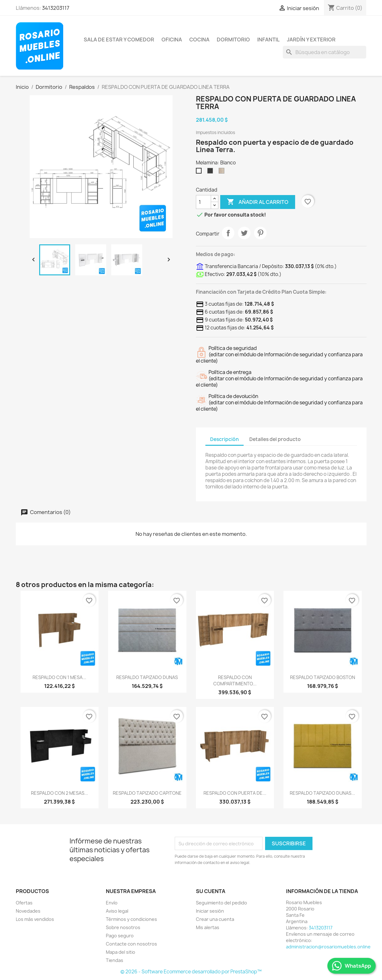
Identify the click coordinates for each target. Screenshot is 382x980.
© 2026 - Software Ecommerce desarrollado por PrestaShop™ (191, 972)
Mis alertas (208, 927)
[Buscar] (324, 52)
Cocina (199, 40)
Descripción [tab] (224, 439)
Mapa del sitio (121, 952)
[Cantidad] (203, 202)
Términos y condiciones (131, 919)
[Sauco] (211, 172)
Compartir (228, 233)
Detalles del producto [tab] (275, 439)
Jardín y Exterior (311, 40)
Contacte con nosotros (131, 944)
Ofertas (24, 903)
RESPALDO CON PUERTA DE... (235, 793)
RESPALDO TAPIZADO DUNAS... (322, 793)
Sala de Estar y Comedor (119, 40)
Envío (112, 903)
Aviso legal (117, 911)
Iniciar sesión (210, 911)
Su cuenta (211, 891)
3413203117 (56, 8)
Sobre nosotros (123, 927)
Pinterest (260, 233)
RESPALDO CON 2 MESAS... (60, 793)
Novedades (28, 911)
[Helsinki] (223, 172)
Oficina (172, 40)
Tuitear (244, 233)
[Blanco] (200, 172)
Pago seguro (120, 936)
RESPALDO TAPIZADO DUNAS (147, 677)
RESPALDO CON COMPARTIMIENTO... (235, 680)
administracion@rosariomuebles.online (328, 947)
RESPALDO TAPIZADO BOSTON (323, 677)
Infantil (268, 40)
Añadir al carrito (258, 202)
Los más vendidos (35, 919)
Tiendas (115, 960)
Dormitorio (233, 40)
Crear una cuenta (215, 919)
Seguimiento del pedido (221, 903)
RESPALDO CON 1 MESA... (59, 677)
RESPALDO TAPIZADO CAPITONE (147, 793)
